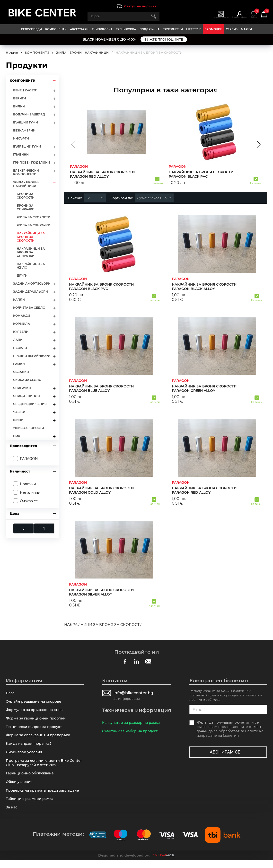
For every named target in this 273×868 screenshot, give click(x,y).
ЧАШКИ (19, 412)
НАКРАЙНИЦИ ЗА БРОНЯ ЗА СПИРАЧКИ (31, 252)
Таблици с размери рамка (31, 806)
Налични (28, 484)
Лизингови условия (25, 756)
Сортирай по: (122, 198)
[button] (73, 144)
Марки (247, 29)
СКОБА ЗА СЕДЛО (27, 380)
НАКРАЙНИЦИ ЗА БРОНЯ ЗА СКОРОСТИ (31, 237)
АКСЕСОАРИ (79, 29)
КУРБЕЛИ (21, 332)
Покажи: (75, 198)
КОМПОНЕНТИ (56, 29)
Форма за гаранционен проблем (37, 720)
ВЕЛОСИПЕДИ (31, 29)
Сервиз (232, 29)
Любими (249, 14)
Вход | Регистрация (230, 19)
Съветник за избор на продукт (131, 732)
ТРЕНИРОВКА (126, 29)
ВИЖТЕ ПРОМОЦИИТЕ (164, 39)
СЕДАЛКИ (21, 372)
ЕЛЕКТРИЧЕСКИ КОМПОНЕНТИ (26, 172)
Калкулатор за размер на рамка (133, 723)
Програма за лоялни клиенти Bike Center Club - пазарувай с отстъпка (39, 767)
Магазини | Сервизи (205, 19)
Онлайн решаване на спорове (35, 702)
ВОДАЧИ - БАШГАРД (29, 114)
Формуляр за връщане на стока (36, 711)
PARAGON (29, 458)
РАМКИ (19, 364)
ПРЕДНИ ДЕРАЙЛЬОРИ (32, 356)
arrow (54, 81)
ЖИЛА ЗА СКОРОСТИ (34, 217)
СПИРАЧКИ (22, 388)
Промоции (213, 29)
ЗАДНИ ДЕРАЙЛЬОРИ (31, 292)
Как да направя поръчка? (30, 747)
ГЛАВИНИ (21, 154)
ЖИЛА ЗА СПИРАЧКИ (34, 225)
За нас (12, 815)
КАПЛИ (19, 300)
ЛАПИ (18, 340)
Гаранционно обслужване (31, 779)
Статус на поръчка (140, 6)
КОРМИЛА (22, 324)
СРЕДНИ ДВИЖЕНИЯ (30, 404)
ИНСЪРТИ (21, 138)
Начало (12, 53)
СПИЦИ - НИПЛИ (26, 396)
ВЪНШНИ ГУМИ (26, 122)
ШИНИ (18, 420)
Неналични (30, 492)
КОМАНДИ (22, 316)
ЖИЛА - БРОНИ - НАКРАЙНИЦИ (83, 53)
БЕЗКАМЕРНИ (24, 130)
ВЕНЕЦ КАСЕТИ (25, 90)
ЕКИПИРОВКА (102, 29)
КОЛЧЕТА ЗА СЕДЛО (29, 308)
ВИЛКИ (19, 106)
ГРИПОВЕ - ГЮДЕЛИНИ (32, 162)
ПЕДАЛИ (20, 348)
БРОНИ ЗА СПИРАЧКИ (26, 207)
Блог (10, 693)
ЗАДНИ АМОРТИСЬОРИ (32, 284)
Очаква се (29, 501)
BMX (17, 436)
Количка (262, 14)
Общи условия (20, 788)
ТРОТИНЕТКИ (173, 29)
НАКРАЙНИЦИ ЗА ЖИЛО (31, 266)
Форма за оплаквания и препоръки (40, 738)
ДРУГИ (22, 276)
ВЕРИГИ (20, 98)
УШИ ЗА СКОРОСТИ (29, 428)
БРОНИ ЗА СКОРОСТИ (26, 196)
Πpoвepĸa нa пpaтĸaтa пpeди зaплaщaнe (45, 797)
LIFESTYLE (194, 29)
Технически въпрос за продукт (35, 729)
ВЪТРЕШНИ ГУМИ (27, 146)
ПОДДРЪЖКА (150, 29)
